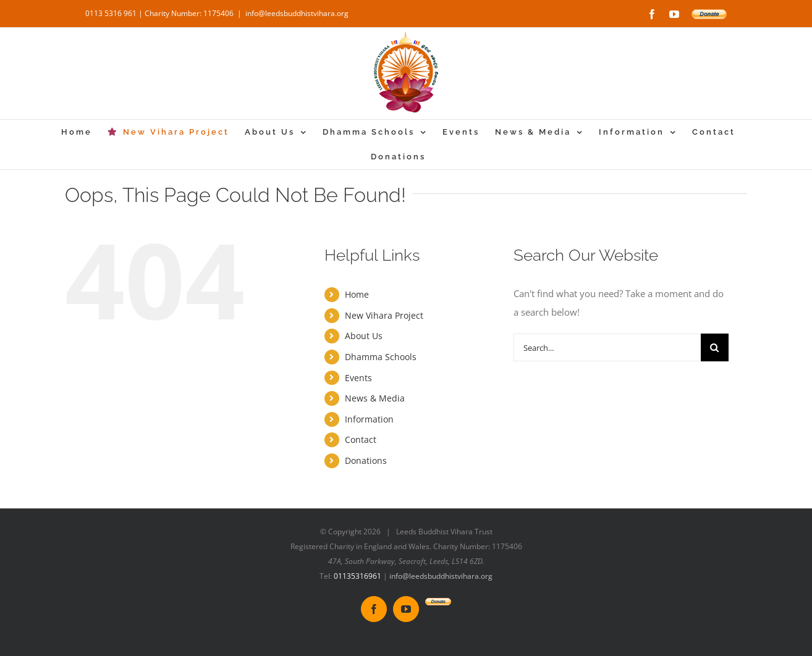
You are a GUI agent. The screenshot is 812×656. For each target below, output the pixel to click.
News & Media (375, 398)
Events (358, 378)
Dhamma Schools (381, 357)
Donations (366, 460)
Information (369, 419)
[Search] (715, 347)
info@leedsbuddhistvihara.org (297, 13)
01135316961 (357, 576)
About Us (364, 336)
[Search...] (607, 347)
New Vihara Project (384, 315)
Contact (361, 439)
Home (357, 294)
